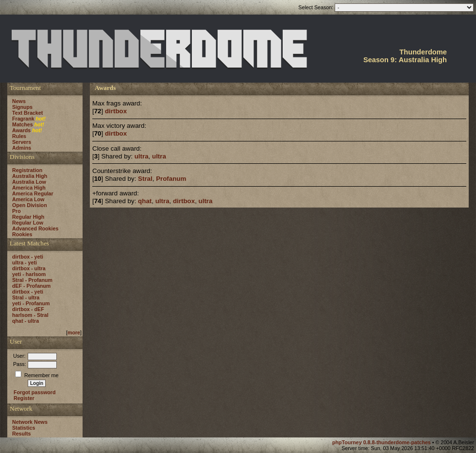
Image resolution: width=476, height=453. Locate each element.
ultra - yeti (25, 262)
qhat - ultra (25, 321)
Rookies (22, 234)
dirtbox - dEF (28, 309)
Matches (23, 124)
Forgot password (34, 392)
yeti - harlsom (29, 274)
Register (24, 398)
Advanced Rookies (35, 228)
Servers (22, 142)
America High (29, 188)
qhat (145, 201)
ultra (142, 156)
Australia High (30, 176)
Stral (145, 179)
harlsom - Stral (30, 315)
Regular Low (28, 223)
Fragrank (23, 119)
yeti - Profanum (31, 303)
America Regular (33, 193)
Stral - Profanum (32, 280)
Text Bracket (27, 113)
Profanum (171, 179)
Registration (27, 170)
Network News (30, 422)
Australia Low (29, 182)
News (19, 101)
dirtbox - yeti (28, 257)
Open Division (30, 205)
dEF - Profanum (31, 286)
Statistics (24, 428)
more (74, 332)
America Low (28, 199)
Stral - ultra (26, 297)
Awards (21, 130)
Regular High (28, 217)
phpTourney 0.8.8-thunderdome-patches (382, 442)
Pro (17, 211)
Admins (22, 148)
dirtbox (116, 111)
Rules (19, 136)
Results (22, 434)
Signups (22, 107)
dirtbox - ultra (29, 268)
